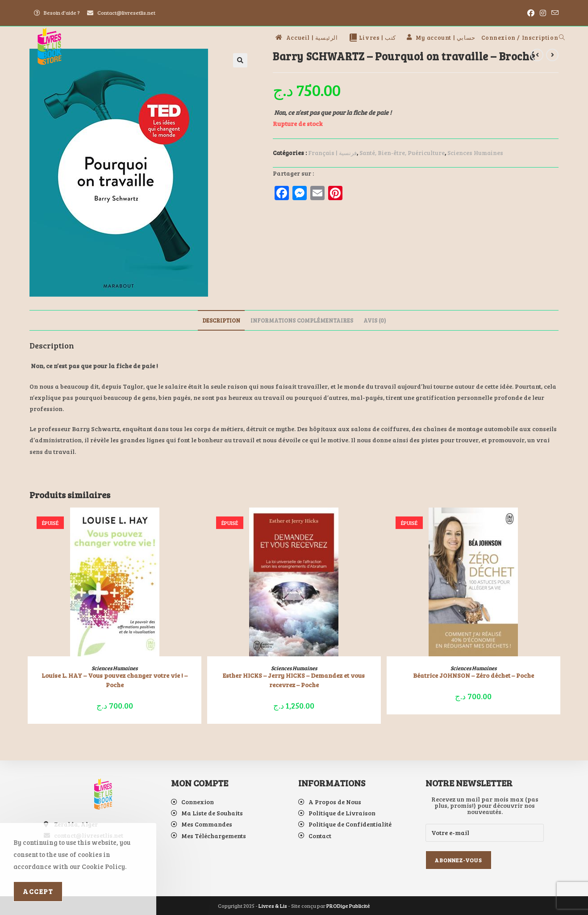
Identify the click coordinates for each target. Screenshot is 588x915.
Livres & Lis (273, 906)
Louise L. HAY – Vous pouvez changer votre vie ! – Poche (115, 680)
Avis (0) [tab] (375, 320)
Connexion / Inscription (520, 38)
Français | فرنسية (332, 153)
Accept (38, 891)
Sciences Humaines (475, 153)
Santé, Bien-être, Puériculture (402, 153)
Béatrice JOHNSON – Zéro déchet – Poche (473, 675)
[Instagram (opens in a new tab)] (543, 13)
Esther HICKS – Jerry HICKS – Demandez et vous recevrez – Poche (294, 680)
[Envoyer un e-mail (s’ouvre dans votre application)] (554, 13)
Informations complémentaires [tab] (302, 320)
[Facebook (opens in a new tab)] (531, 13)
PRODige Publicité (348, 906)
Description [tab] (221, 320)
